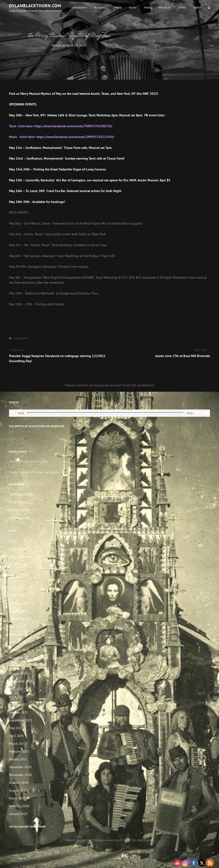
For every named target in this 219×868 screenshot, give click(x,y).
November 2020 (20, 775)
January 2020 (18, 814)
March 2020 (17, 798)
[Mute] (197, 413)
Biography (80, 8)
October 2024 (19, 642)
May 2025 (16, 626)
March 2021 (17, 744)
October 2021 (19, 712)
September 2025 (21, 619)
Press (148, 8)
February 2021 (19, 751)
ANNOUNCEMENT (21, 495)
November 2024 (20, 634)
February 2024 (19, 650)
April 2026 (16, 587)
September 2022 (21, 681)
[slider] (105, 412)
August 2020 (18, 790)
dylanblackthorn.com (35, 6)
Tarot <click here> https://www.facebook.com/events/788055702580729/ (61, 126)
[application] (109, 413)
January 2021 (18, 759)
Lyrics (117, 8)
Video (197, 8)
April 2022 (16, 697)
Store (182, 8)
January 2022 (18, 705)
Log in (13, 541)
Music (133, 8)
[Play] (12, 413)
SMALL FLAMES (20, 510)
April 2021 (16, 736)
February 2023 (19, 666)
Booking (100, 8)
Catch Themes (136, 860)
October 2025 (19, 611)
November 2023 (20, 658)
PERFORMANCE (20, 502)
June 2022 (16, 689)
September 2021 (21, 720)
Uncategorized (21, 338)
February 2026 (19, 603)
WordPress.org (19, 564)
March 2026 (17, 595)
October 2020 (19, 783)
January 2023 (18, 673)
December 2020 (20, 767)
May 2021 (16, 728)
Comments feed (20, 557)
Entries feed (17, 549)
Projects (165, 8)
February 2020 (19, 806)
